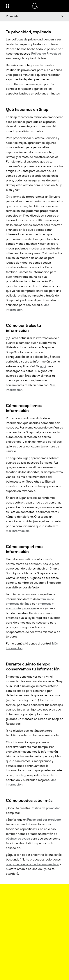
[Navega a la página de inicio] (35, 6)
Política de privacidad (46, 808)
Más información (17, 531)
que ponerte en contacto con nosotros (32, 864)
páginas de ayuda (18, 838)
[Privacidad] (34, 16)
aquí (43, 366)
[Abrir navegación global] (16, 6)
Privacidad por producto (44, 820)
